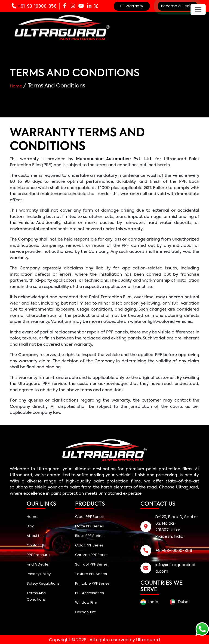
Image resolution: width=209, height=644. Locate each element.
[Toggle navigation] (198, 10)
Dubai (180, 602)
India (149, 602)
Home (16, 86)
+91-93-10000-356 (34, 6)
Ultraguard (48, 469)
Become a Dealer (178, 6)
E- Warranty (132, 6)
